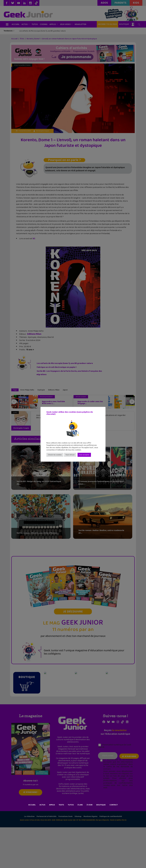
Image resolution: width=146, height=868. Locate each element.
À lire (80, 805)
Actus (42, 805)
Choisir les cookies (55, 455)
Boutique (101, 805)
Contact (114, 805)
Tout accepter (84, 455)
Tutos (71, 805)
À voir (90, 805)
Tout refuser (70, 455)
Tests (61, 805)
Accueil (32, 805)
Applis (52, 805)
